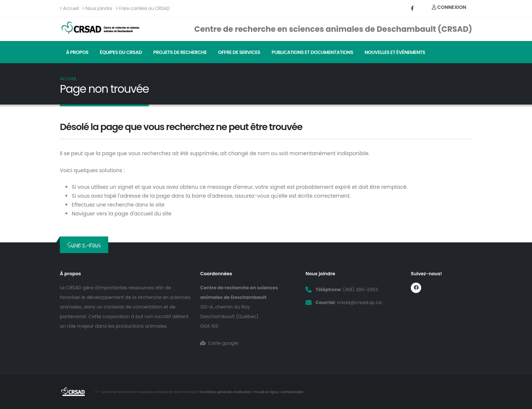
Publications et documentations (312, 52)
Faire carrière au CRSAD (143, 8)
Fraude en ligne (266, 392)
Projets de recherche (180, 52)
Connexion (449, 7)
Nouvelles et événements (395, 52)
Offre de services (239, 52)
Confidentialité (293, 392)
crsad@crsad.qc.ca (359, 302)
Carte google (219, 343)
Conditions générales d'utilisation (226, 392)
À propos (77, 52)
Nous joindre (97, 8)
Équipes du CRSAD (121, 52)
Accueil (69, 8)
